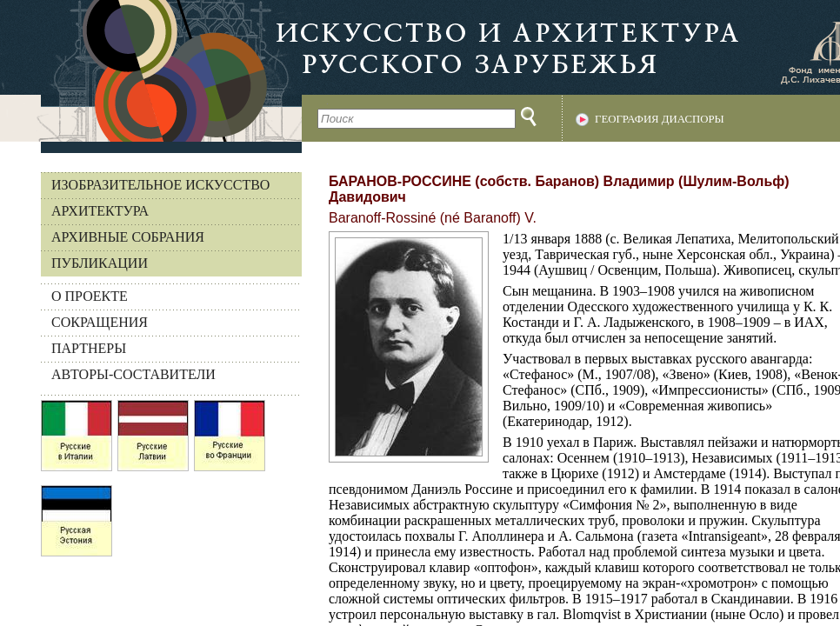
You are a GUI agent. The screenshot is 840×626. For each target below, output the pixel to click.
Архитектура (100, 211)
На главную (151, 71)
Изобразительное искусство (160, 185)
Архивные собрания (128, 237)
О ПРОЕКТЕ (90, 296)
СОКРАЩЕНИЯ (100, 322)
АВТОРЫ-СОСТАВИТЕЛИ (133, 374)
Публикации (100, 263)
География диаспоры (660, 119)
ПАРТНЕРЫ (89, 348)
